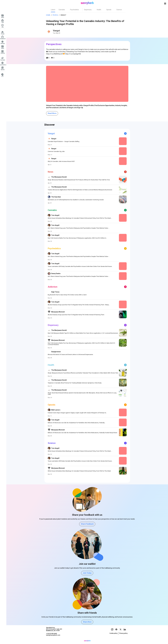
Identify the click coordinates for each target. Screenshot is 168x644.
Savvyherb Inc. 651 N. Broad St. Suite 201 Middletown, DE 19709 (55, 633)
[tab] (54, 10)
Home (49, 15)
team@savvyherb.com (54, 639)
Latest (54, 10)
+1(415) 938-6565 (52, 638)
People (56, 15)
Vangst (64, 15)
